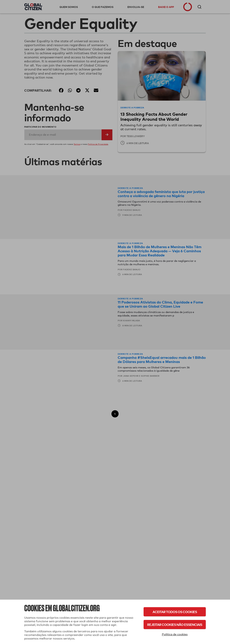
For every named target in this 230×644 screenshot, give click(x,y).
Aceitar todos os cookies (175, 612)
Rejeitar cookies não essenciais (175, 625)
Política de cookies (175, 634)
